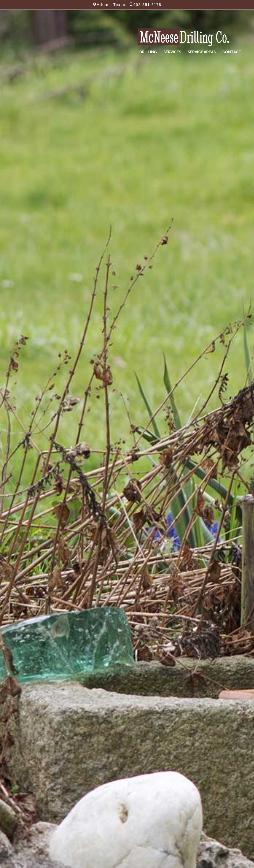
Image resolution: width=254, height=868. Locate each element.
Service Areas (202, 52)
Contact (232, 52)
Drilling (148, 52)
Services (172, 52)
